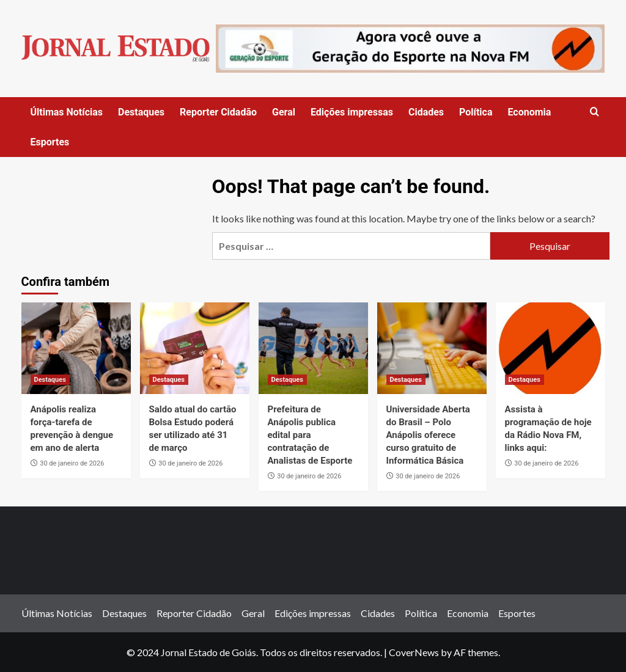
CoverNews (414, 652)
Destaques (141, 112)
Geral (284, 112)
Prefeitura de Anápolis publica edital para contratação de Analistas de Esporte (310, 435)
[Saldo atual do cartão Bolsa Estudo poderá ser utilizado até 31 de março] (195, 348)
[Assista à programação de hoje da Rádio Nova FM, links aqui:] (551, 348)
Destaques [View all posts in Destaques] (50, 380)
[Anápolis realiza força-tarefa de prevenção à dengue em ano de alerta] (76, 348)
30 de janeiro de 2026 (72, 463)
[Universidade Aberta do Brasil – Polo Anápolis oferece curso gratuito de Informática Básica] (432, 348)
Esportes (50, 142)
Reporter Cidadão (218, 112)
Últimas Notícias (67, 112)
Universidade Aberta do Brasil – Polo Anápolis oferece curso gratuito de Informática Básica (428, 435)
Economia (529, 112)
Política (476, 112)
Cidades (426, 112)
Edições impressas (352, 112)
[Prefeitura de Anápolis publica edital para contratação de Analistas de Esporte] (313, 348)
